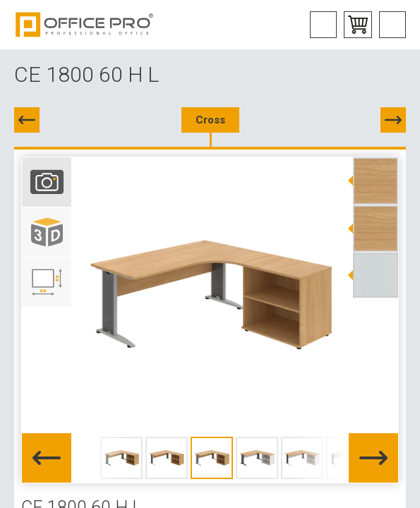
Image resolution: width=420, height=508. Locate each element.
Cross (210, 120)
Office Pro (85, 25)
